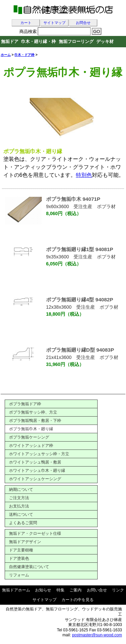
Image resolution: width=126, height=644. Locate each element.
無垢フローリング (76, 41)
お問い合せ (97, 590)
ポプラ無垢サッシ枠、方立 (33, 412)
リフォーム (19, 575)
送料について (21, 514)
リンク (118, 590)
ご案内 (76, 590)
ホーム (6, 55)
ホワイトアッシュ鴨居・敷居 (35, 462)
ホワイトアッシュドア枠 (31, 446)
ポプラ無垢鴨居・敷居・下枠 (35, 421)
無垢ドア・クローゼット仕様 (35, 533)
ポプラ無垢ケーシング (29, 437)
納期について (21, 489)
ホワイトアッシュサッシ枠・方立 (39, 454)
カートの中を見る (78, 600)
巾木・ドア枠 (24, 55)
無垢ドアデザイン (25, 542)
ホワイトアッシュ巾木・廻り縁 (37, 471)
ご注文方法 (19, 498)
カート (26, 23)
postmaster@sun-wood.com (97, 635)
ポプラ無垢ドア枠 (25, 404)
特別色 (84, 175)
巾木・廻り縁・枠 (38, 41)
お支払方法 (19, 506)
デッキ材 (105, 41)
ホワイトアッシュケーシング (35, 479)
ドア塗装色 (19, 558)
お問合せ (83, 23)
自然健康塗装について (29, 567)
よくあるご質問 (23, 523)
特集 (60, 590)
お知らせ (43, 590)
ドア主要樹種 (21, 550)
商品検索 (28, 31)
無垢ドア (10, 41)
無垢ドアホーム (16, 590)
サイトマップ (54, 23)
